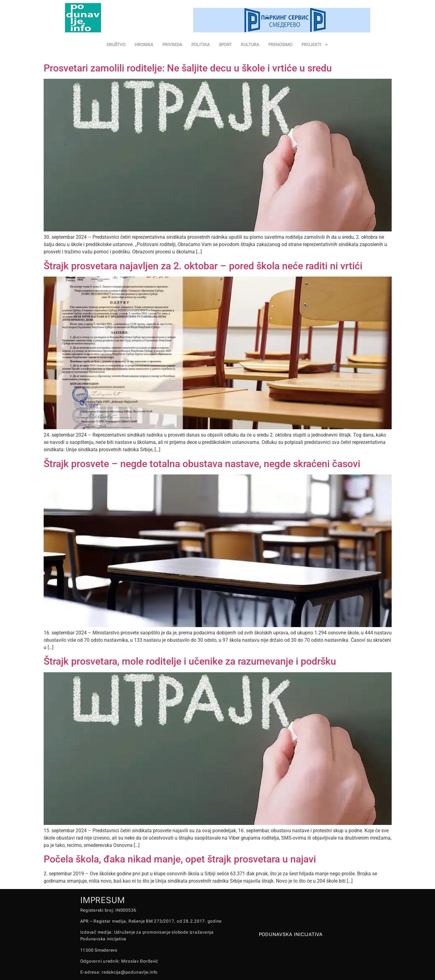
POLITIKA (201, 45)
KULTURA (250, 45)
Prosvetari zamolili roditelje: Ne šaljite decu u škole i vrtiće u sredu (188, 68)
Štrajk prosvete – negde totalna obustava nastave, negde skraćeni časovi (202, 464)
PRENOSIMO (280, 45)
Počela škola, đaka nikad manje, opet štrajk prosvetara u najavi (180, 859)
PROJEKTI (315, 45)
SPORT (225, 45)
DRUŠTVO (116, 45)
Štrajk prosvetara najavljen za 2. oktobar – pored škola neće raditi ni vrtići (203, 266)
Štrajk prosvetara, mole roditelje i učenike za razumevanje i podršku (190, 661)
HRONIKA (144, 45)
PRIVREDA (172, 45)
